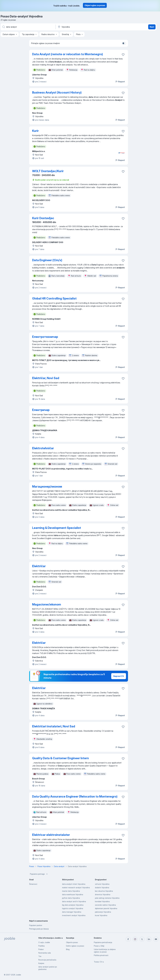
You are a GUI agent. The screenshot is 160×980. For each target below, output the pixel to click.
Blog (68, 949)
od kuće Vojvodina (102, 884)
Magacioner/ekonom (47, 604)
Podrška (41, 946)
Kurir (35, 131)
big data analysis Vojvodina (73, 905)
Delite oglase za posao (75, 946)
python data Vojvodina (71, 898)
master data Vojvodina (71, 891)
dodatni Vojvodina (102, 888)
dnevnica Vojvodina (103, 894)
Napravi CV (119, 676)
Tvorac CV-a (99, 962)
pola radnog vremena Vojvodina (107, 898)
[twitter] (142, 939)
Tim (40, 956)
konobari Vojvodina (102, 901)
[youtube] (156, 939)
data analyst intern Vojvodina (74, 884)
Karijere (41, 963)
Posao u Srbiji (99, 946)
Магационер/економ (47, 487)
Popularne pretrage (39, 874)
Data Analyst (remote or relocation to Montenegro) (68, 54)
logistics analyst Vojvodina (73, 908)
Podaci (41, 949)
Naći (152, 27)
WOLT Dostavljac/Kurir (48, 171)
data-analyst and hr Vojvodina (74, 901)
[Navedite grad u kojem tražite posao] (83, 27)
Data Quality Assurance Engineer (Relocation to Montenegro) (75, 796)
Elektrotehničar (43, 448)
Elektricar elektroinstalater (51, 835)
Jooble (18, 975)
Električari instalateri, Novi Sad (54, 726)
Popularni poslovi (36, 925)
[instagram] (135, 939)
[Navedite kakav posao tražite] (28, 27)
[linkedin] (149, 939)
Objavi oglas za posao (95, 5)
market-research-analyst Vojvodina (76, 888)
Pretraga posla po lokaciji (39, 929)
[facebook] (128, 939)
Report (120, 82)
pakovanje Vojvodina (103, 912)
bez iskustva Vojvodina (104, 891)
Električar (39, 566)
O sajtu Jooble (44, 942)
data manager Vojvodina (72, 912)
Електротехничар (45, 337)
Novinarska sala (45, 953)
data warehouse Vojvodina (73, 894)
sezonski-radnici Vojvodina (105, 905)
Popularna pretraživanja (103, 942)
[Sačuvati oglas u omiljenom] (123, 55)
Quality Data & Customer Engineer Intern (61, 758)
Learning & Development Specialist (57, 528)
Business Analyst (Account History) (57, 92)
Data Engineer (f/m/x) (47, 260)
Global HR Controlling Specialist (54, 298)
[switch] (124, 43)
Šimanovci (33, 884)
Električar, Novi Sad (46, 378)
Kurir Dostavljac (43, 218)
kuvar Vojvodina (101, 915)
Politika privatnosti (101, 955)
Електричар (41, 410)
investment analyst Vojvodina (74, 915)
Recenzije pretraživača (47, 960)
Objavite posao (72, 942)
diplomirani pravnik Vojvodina (106, 908)
